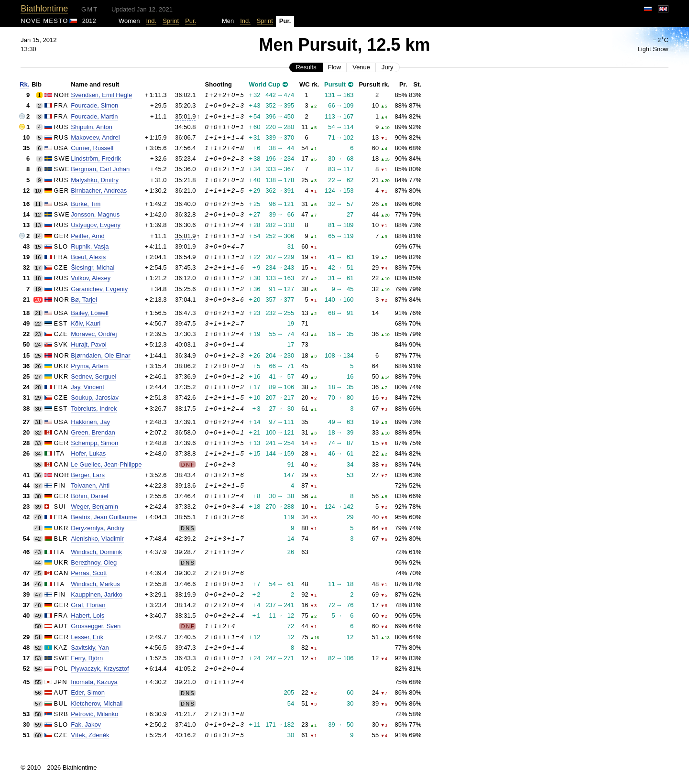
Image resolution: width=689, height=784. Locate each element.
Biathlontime (44, 9)
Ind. (151, 21)
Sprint (171, 21)
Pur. (191, 21)
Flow (334, 67)
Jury (388, 67)
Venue (361, 67)
